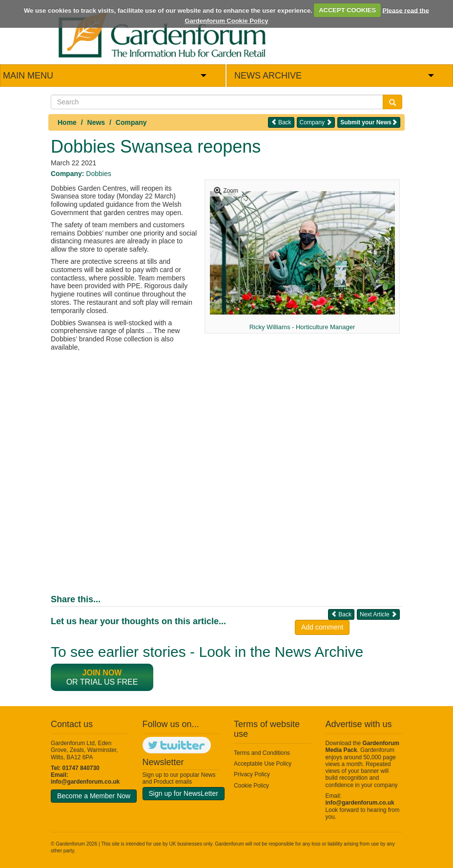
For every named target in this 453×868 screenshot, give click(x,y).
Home (67, 122)
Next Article (378, 614)
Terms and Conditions (262, 753)
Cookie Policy (251, 786)
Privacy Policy (252, 774)
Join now (102, 673)
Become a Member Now (94, 796)
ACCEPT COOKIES (347, 10)
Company (131, 122)
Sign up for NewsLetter (184, 793)
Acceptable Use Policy (263, 764)
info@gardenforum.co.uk (85, 782)
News (96, 122)
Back (281, 122)
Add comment (322, 627)
